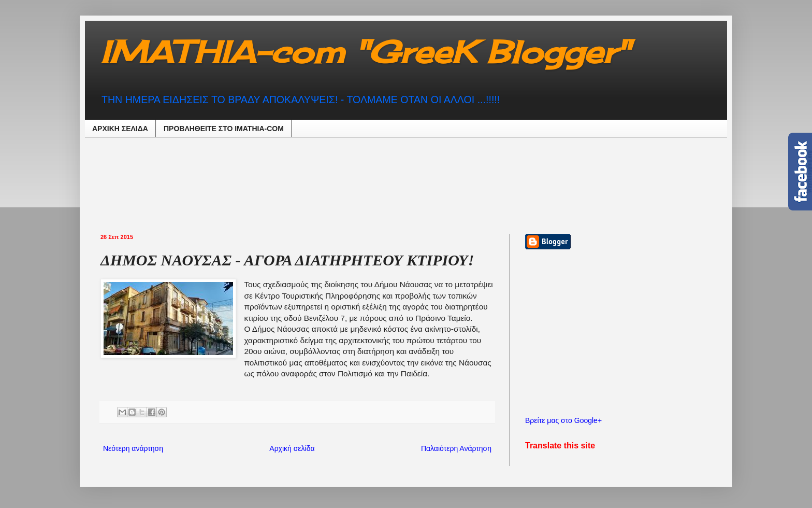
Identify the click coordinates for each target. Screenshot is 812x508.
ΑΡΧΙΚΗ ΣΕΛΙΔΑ (120, 129)
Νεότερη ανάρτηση (133, 448)
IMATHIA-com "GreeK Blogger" (365, 52)
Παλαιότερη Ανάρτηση (456, 448)
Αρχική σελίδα (292, 448)
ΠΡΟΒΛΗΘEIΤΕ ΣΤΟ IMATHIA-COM (224, 129)
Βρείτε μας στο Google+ (563, 420)
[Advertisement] (357, 184)
